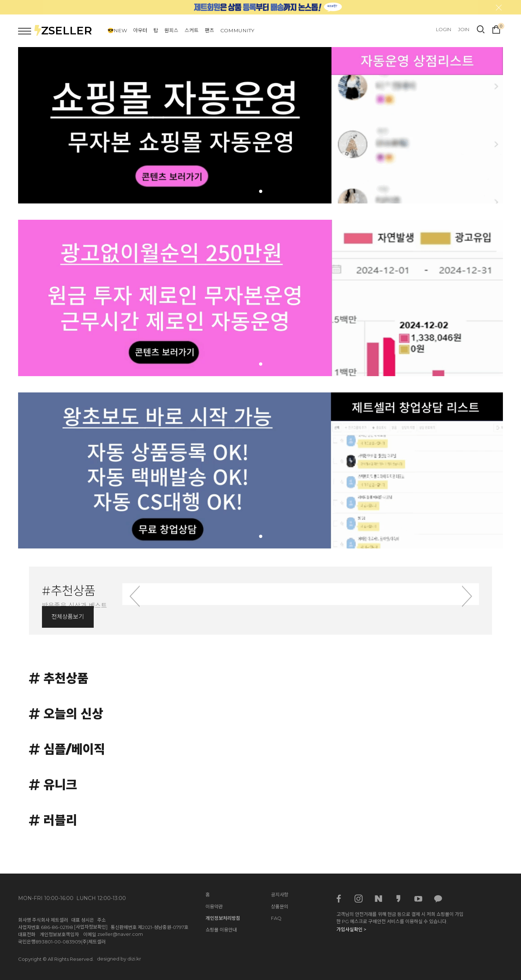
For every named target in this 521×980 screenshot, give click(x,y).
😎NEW (117, 30)
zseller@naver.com (120, 934)
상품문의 (280, 907)
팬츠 (209, 30)
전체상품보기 (68, 617)
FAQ (276, 918)
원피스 (171, 30)
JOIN (464, 29)
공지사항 (280, 895)
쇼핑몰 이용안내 (221, 930)
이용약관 (214, 907)
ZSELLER (63, 31)
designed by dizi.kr (119, 959)
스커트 (192, 30)
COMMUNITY (237, 30)
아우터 (140, 30)
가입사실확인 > (351, 929)
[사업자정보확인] (91, 927)
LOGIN (444, 29)
